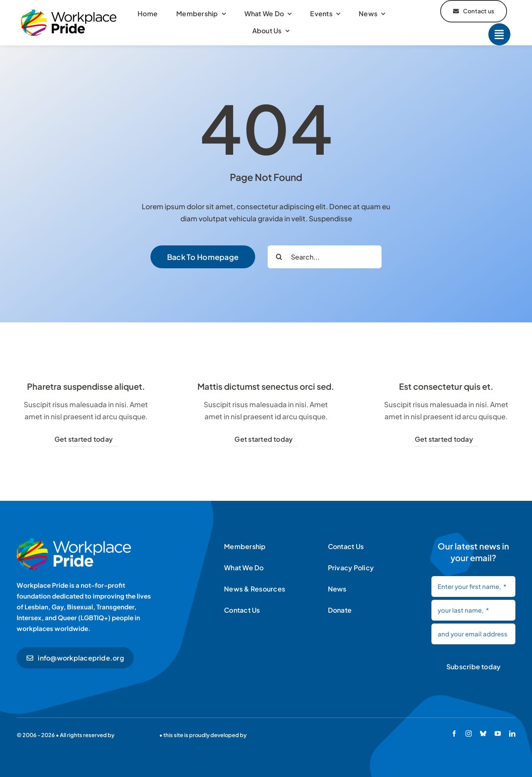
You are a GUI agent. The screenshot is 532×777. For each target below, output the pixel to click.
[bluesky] (483, 734)
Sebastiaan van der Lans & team (289, 735)
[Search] (279, 257)
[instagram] (469, 734)
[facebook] (454, 734)
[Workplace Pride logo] (69, 13)
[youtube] (498, 734)
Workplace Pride (137, 735)
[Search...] (325, 257)
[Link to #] (499, 34)
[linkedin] (512, 734)
